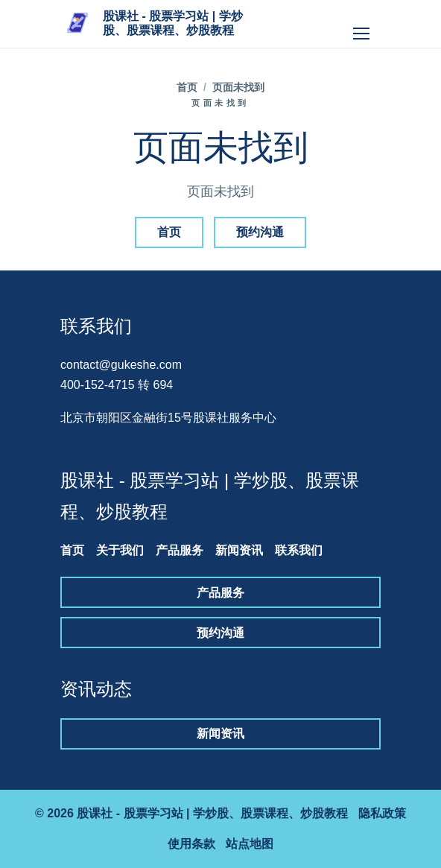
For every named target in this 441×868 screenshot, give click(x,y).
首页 (187, 87)
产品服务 (180, 550)
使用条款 (191, 844)
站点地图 (250, 844)
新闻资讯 (239, 550)
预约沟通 (260, 232)
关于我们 (120, 550)
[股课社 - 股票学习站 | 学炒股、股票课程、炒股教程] (155, 24)
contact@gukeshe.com (121, 365)
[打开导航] (361, 24)
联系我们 (299, 550)
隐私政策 (382, 813)
